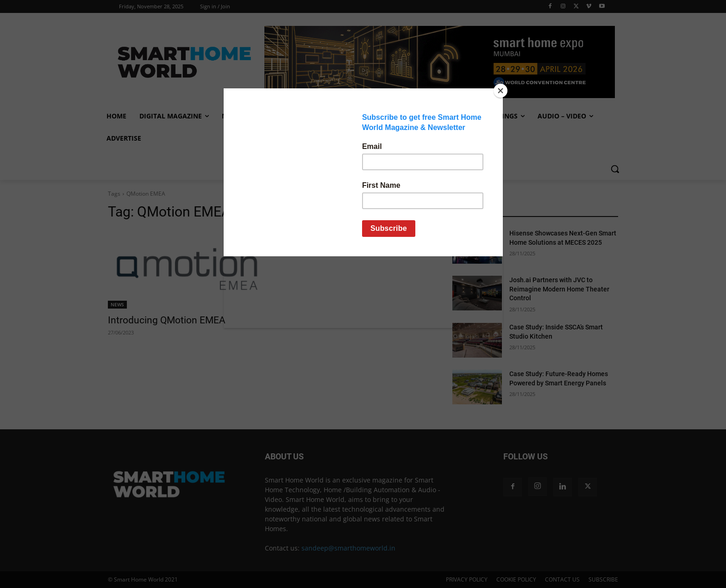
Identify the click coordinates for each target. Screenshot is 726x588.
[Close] (501, 91)
